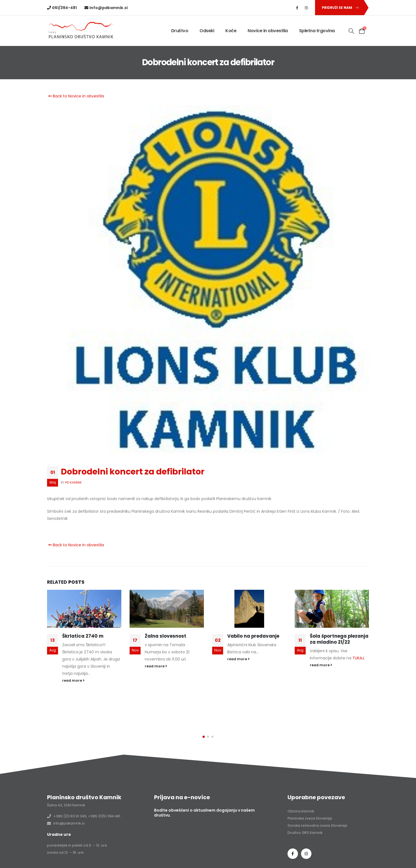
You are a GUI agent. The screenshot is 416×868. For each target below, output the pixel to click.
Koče (231, 31)
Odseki (207, 31)
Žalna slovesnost (165, 636)
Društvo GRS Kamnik (305, 814)
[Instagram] (306, 8)
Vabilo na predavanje (253, 636)
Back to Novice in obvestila (76, 96)
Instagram (306, 835)
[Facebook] (297, 8)
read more (73, 680)
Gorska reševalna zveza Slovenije (317, 806)
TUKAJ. (359, 658)
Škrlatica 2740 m (83, 636)
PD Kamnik (73, 482)
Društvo (180, 31)
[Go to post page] (84, 609)
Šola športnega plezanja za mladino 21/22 (339, 639)
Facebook (293, 835)
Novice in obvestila (268, 31)
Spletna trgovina (317, 31)
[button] (339, 8)
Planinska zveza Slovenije (310, 799)
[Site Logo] (81, 31)
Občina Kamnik (301, 792)
